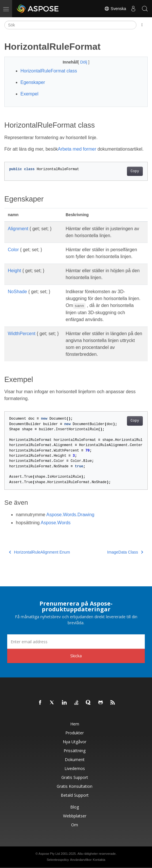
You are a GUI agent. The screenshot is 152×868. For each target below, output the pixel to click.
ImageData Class (125, 552)
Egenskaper (33, 82)
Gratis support (75, 777)
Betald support (75, 795)
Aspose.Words (56, 523)
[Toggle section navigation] (142, 25)
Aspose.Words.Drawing (70, 515)
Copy (135, 171)
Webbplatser (75, 816)
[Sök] (70, 25)
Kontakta (99, 860)
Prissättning (75, 751)
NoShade (17, 292)
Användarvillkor (81, 860)
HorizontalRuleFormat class (49, 71)
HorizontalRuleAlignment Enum (39, 552)
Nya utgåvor (75, 742)
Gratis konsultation (75, 786)
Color (13, 250)
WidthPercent (22, 334)
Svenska (115, 9)
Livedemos (75, 768)
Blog (75, 807)
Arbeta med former (77, 149)
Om (75, 825)
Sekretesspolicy (58, 860)
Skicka (76, 656)
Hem (75, 724)
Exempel (29, 94)
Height (14, 271)
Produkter (75, 733)
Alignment (18, 229)
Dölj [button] (84, 62)
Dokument (75, 759)
